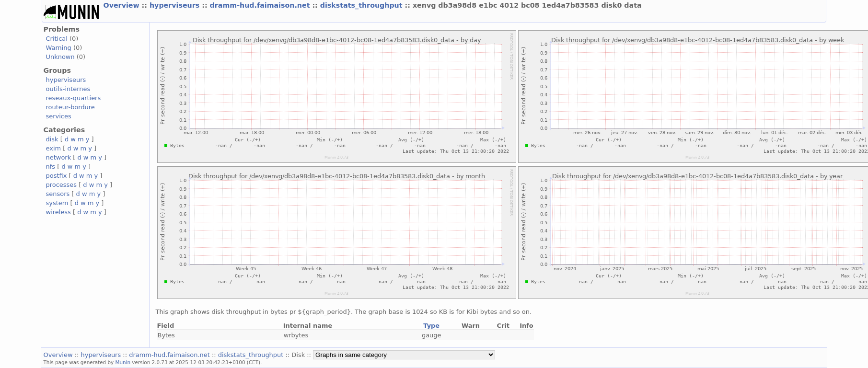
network (59, 157)
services (59, 116)
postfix (57, 176)
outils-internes (68, 89)
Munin (123, 362)
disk (52, 139)
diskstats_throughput (363, 5)
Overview (123, 5)
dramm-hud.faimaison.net (261, 5)
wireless (58, 212)
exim (54, 148)
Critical (57, 39)
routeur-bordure (70, 107)
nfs (51, 167)
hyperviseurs (176, 5)
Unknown (60, 57)
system (57, 203)
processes (62, 185)
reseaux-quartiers (74, 98)
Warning (59, 48)
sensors (58, 194)
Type (431, 326)
